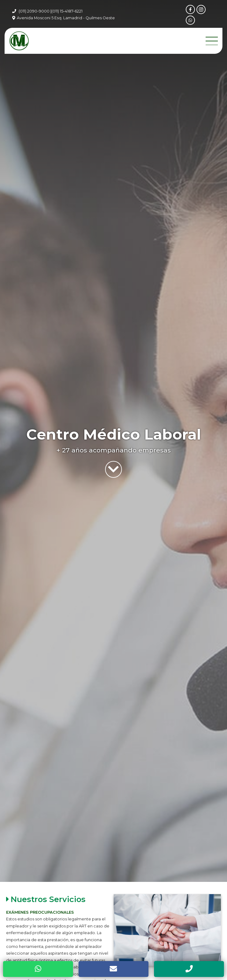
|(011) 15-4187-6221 (66, 11)
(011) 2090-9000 (34, 11)
